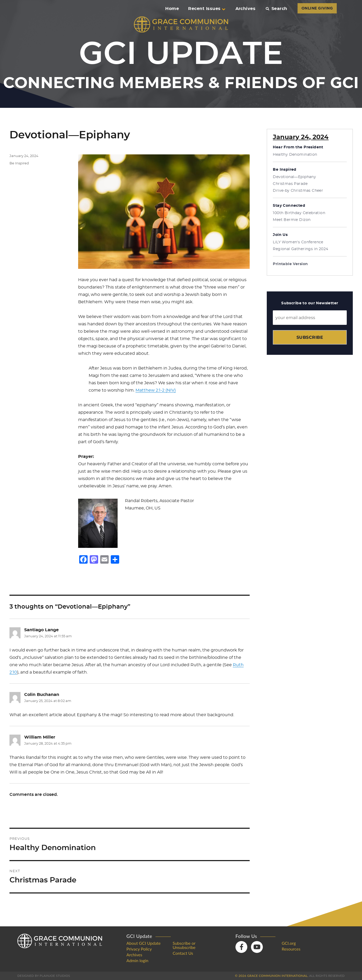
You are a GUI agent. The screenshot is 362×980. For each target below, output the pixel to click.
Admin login (138, 961)
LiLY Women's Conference (298, 242)
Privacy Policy (139, 949)
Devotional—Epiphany (294, 177)
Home (172, 9)
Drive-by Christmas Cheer (298, 191)
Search (276, 9)
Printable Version (290, 264)
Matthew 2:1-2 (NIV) (156, 390)
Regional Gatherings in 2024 (300, 249)
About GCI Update (144, 943)
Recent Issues (207, 9)
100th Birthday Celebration (299, 213)
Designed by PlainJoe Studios (44, 976)
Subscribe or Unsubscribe (184, 945)
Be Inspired (19, 163)
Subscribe (310, 337)
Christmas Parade (290, 184)
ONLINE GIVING (317, 8)
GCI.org (289, 943)
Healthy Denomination (295, 155)
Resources (291, 949)
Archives (246, 9)
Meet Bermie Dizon (292, 220)
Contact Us (183, 953)
